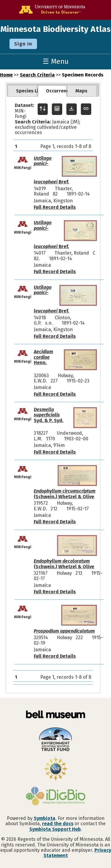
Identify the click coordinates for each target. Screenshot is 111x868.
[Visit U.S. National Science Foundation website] (55, 769)
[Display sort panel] (43, 109)
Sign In (23, 44)
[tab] (22, 91)
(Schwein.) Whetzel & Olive (65, 494)
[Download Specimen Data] (71, 109)
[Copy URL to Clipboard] (86, 109)
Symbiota (45, 818)
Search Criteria (37, 75)
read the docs (58, 824)
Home (6, 75)
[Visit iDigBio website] (55, 797)
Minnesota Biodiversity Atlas (55, 29)
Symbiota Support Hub (55, 829)
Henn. (43, 357)
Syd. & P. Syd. (49, 415)
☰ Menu (56, 61)
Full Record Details (55, 207)
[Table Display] (57, 109)
